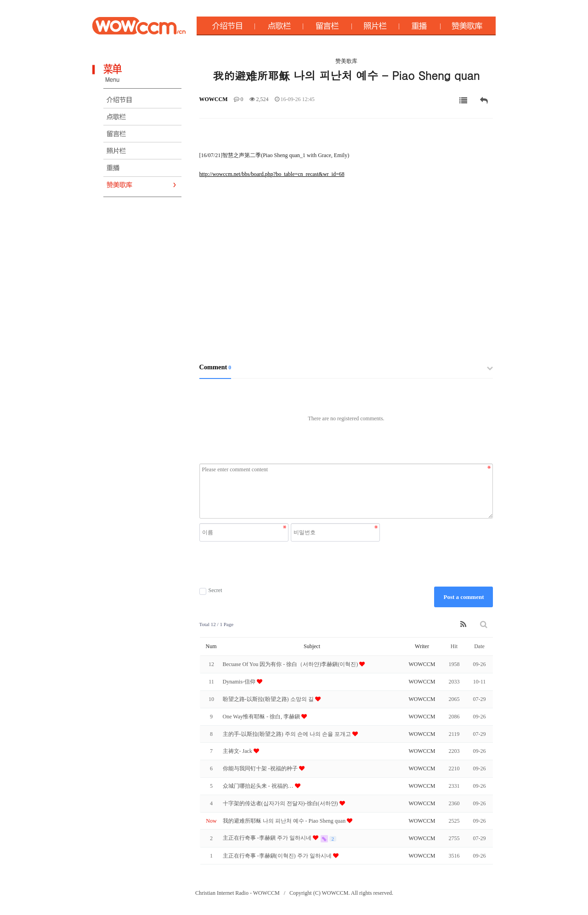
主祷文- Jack (238, 751)
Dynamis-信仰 (240, 682)
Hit (454, 646)
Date (479, 646)
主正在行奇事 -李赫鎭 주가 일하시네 (268, 838)
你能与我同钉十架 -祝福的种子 (261, 768)
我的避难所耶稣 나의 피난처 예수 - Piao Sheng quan (285, 821)
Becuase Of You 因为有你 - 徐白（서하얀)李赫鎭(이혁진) (291, 664)
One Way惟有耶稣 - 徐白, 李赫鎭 (262, 717)
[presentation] (291, 564)
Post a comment (464, 597)
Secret (211, 590)
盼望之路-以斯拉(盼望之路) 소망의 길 (269, 699)
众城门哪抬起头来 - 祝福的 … (259, 786)
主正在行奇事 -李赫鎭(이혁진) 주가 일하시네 (278, 856)
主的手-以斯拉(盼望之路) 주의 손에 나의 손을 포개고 (288, 734)
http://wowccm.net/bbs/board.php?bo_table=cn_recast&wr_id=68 (272, 174)
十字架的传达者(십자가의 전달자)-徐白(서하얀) (281, 803)
